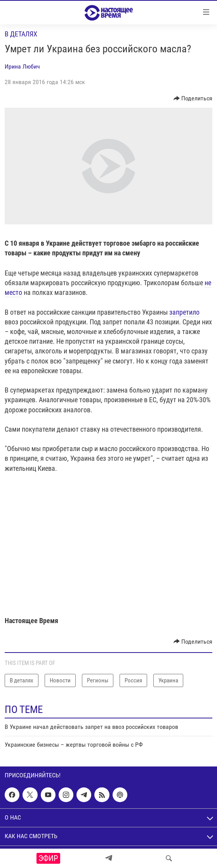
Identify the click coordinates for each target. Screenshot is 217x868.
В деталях (21, 34)
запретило (184, 312)
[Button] (193, 98)
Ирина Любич (22, 66)
